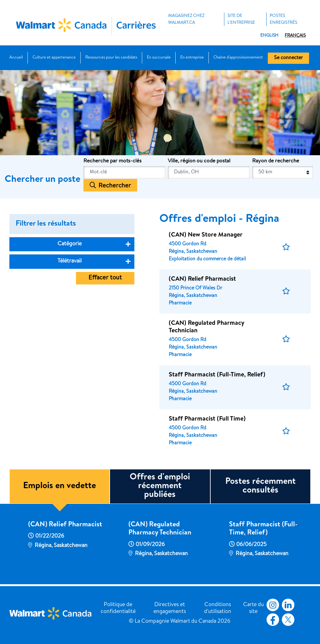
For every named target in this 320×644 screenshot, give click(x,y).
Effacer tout (105, 278)
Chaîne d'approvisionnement (238, 58)
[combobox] (209, 172)
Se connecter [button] (288, 58)
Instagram (273, 605)
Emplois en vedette (60, 486)
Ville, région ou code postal (199, 161)
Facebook (272, 620)
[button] (286, 247)
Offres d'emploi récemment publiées (160, 486)
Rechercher (115, 186)
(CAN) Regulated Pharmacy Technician (160, 529)
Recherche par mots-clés (112, 161)
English (269, 36)
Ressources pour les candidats (111, 58)
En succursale (159, 58)
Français (295, 36)
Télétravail (70, 261)
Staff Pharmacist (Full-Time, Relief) (263, 529)
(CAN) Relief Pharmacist (65, 525)
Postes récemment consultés (260, 486)
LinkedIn (288, 605)
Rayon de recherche (276, 161)
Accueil (16, 58)
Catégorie (70, 244)
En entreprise (192, 58)
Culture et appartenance (54, 58)
